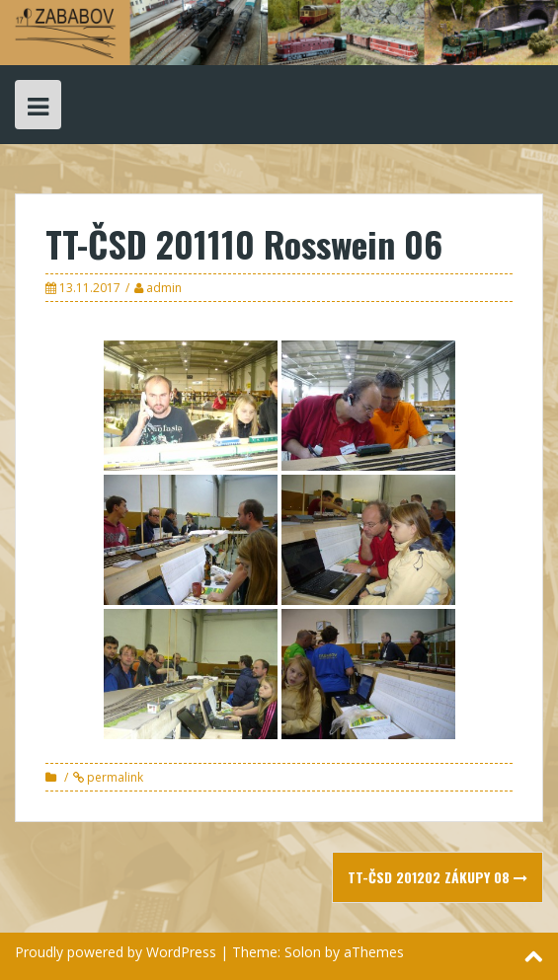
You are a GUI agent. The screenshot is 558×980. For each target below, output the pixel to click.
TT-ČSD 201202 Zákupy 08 (438, 877)
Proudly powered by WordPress (116, 952)
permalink (114, 777)
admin (164, 288)
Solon (303, 952)
